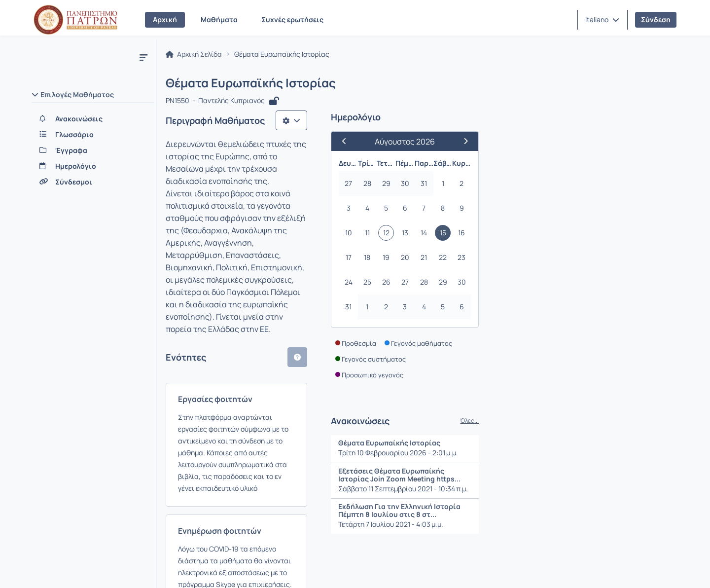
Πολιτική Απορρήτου (289, 568)
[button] (602, 20)
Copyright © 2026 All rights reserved (621, 568)
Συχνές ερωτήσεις (292, 19)
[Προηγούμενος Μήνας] (538, 144)
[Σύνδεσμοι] (93, 182)
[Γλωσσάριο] (93, 135)
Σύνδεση (656, 19)
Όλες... (659, 424)
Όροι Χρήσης (215, 568)
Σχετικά (51, 568)
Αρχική (165, 19)
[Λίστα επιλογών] (481, 123)
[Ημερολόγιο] (93, 166)
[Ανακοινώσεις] (93, 119)
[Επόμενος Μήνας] (651, 144)
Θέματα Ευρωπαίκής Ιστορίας (579, 446)
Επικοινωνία (102, 568)
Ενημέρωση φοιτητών (222, 375)
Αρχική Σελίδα (196, 57)
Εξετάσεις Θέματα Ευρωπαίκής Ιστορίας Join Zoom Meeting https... (589, 478)
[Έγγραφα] (93, 150)
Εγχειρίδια (158, 568)
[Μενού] (143, 57)
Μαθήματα (219, 19)
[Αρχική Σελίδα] (75, 20)
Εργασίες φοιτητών (218, 291)
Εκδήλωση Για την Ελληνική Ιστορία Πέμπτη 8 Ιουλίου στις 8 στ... (589, 513)
